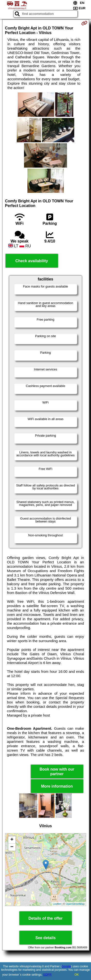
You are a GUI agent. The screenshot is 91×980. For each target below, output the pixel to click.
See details (46, 938)
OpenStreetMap (75, 904)
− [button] (12, 847)
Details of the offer (45, 918)
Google (66, 966)
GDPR (47, 975)
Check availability (32, 261)
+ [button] (12, 840)
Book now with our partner (57, 772)
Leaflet (57, 904)
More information (57, 786)
